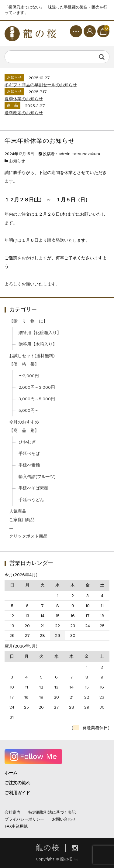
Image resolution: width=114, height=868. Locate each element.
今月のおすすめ (24, 422)
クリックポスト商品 (28, 536)
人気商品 (18, 511)
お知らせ (17, 161)
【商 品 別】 (24, 430)
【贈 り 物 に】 (28, 321)
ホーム (11, 773)
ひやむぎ (27, 442)
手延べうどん (31, 500)
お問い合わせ (64, 819)
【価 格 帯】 (24, 364)
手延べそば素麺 (33, 488)
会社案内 (12, 812)
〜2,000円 (29, 376)
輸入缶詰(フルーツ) (37, 477)
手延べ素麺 (29, 465)
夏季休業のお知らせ (24, 99)
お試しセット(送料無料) (32, 356)
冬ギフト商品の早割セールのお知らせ (41, 85)
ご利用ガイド (17, 793)
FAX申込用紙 (16, 826)
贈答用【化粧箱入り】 (40, 333)
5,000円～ (29, 410)
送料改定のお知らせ (24, 113)
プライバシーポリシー (24, 819)
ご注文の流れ (17, 783)
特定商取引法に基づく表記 (52, 812)
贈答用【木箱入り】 (38, 344)
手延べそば (29, 453)
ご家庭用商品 (22, 520)
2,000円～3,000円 (37, 387)
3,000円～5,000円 (37, 399)
